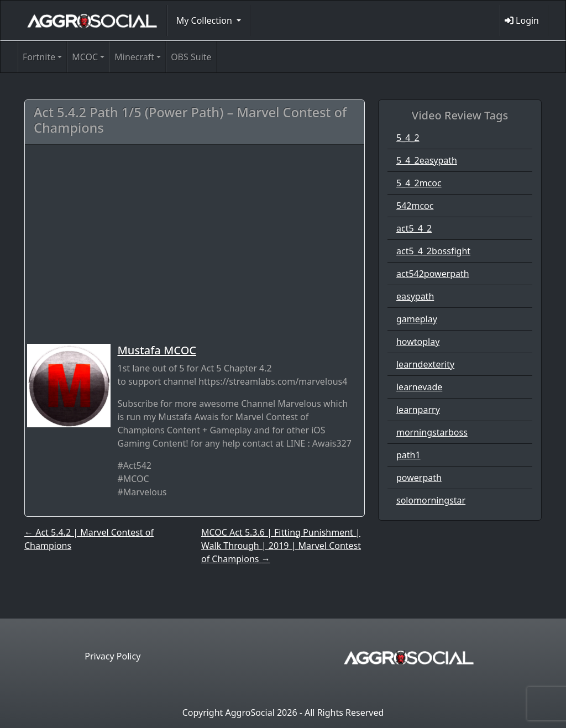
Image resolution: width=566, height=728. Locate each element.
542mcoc (415, 206)
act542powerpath (433, 274)
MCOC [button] (85, 57)
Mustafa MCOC (157, 350)
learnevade (419, 387)
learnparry (418, 410)
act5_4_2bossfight (433, 251)
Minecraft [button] (134, 57)
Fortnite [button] (39, 57)
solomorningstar (431, 500)
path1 (408, 455)
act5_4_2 (414, 228)
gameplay (417, 319)
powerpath (419, 478)
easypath (415, 296)
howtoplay (418, 342)
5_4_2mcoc (419, 183)
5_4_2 (408, 138)
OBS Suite (191, 57)
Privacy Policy (112, 656)
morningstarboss (432, 432)
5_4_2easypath (427, 160)
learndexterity (425, 364)
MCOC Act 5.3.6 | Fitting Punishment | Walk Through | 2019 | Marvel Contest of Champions (281, 546)
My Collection (205, 20)
